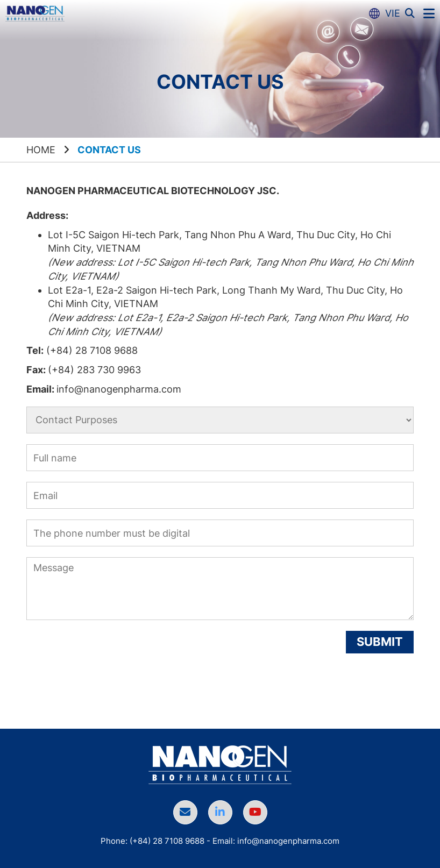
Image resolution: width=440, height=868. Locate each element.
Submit (380, 642)
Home (41, 150)
